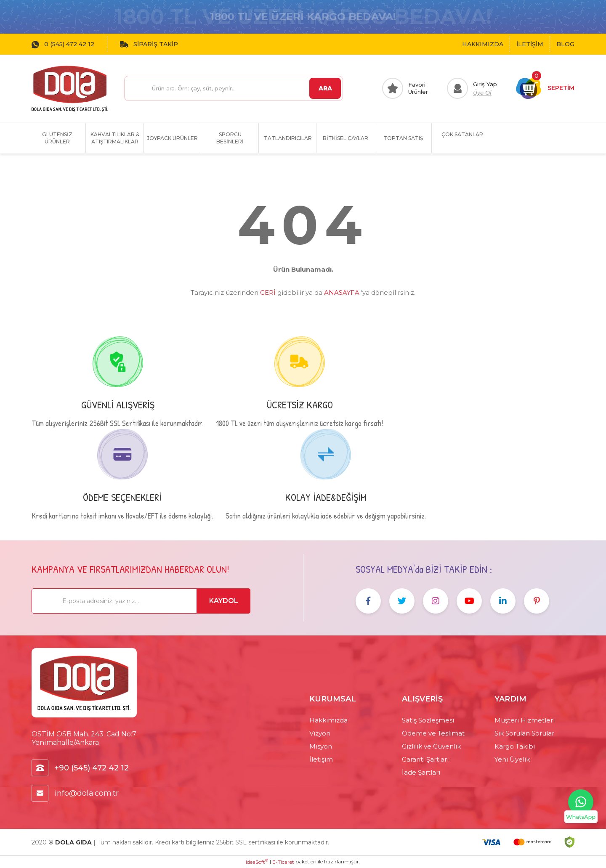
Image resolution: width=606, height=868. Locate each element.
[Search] (234, 88)
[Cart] (545, 88)
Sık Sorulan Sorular (524, 733)
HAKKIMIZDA (483, 44)
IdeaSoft (257, 862)
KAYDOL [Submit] (224, 601)
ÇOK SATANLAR (462, 134)
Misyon (321, 746)
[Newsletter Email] (141, 601)
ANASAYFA (342, 292)
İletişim (321, 759)
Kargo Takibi (515, 746)
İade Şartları (421, 772)
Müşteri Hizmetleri (525, 720)
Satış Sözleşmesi (428, 720)
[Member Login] (472, 88)
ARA (325, 88)
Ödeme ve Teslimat (433, 733)
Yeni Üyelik (512, 759)
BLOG (565, 44)
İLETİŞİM (530, 44)
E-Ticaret (283, 862)
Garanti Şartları (425, 759)
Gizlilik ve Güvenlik (431, 746)
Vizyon (320, 733)
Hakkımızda (328, 720)
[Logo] (70, 88)
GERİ (268, 292)
